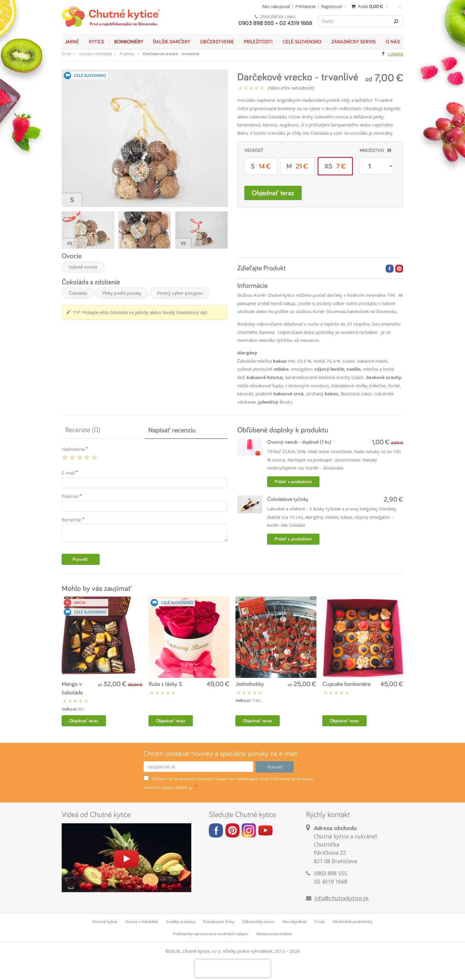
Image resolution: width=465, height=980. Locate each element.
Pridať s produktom (293, 482)
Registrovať (331, 6)
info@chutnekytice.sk (341, 898)
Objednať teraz (273, 193)
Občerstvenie (217, 42)
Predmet (70, 496)
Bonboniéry (129, 42)
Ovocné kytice (105, 922)
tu (191, 787)
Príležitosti (258, 42)
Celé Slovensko (302, 42)
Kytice (97, 42)
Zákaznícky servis (353, 42)
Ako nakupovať (276, 6)
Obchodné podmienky (353, 922)
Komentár (71, 520)
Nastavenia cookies (274, 934)
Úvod (66, 54)
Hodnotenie (73, 449)
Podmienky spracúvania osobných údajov (211, 934)
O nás (393, 42)
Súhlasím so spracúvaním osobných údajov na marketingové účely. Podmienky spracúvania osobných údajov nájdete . (228, 783)
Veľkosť (254, 150)
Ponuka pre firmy (219, 922)
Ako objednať (294, 922)
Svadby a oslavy (181, 922)
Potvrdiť (81, 559)
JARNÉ (72, 42)
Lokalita (396, 54)
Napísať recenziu (172, 430)
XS (335, 166)
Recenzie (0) (83, 430)
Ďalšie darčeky (172, 42)
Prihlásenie (305, 6)
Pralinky (127, 54)
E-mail (68, 473)
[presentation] (232, 968)
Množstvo (372, 150)
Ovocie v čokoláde (96, 54)
